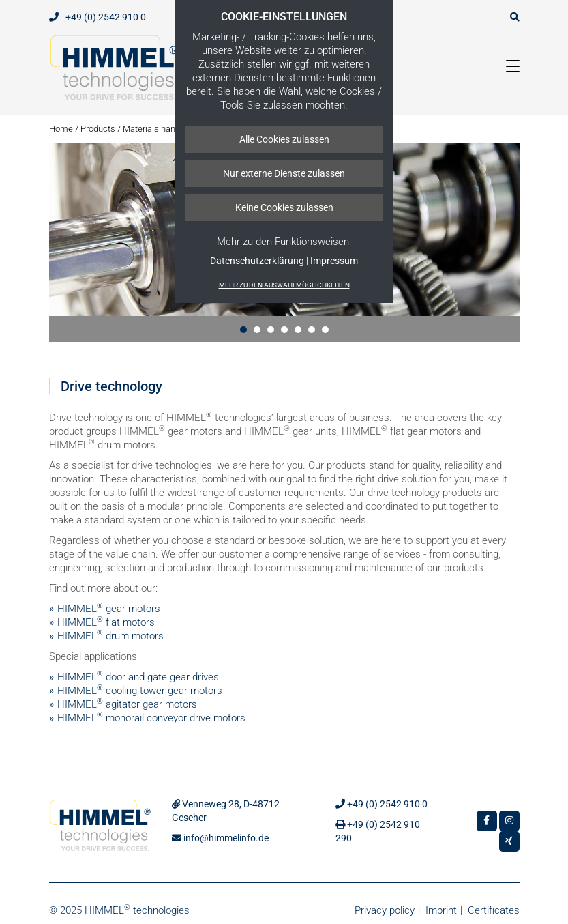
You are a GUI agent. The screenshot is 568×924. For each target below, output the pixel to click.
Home (61, 129)
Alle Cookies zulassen (284, 139)
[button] (243, 330)
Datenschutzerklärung (257, 261)
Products (98, 129)
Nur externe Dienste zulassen (284, 173)
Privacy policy (385, 910)
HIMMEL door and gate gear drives (138, 677)
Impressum (334, 261)
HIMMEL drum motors (110, 636)
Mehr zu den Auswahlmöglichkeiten (284, 285)
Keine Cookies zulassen (284, 207)
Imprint (441, 910)
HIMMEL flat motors (106, 622)
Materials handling (158, 129)
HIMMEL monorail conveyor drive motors (151, 718)
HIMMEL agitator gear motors (127, 704)
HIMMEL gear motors (109, 609)
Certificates (494, 910)
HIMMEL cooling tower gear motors (140, 691)
